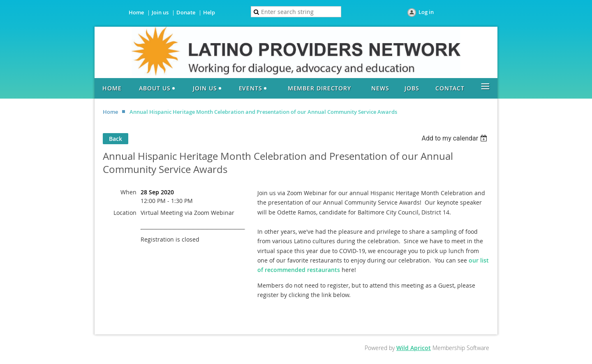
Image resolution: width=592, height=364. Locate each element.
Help (209, 12)
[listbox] (455, 138)
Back (116, 139)
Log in (426, 12)
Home (136, 12)
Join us (160, 12)
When (128, 192)
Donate (186, 12)
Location (125, 213)
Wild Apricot (414, 348)
